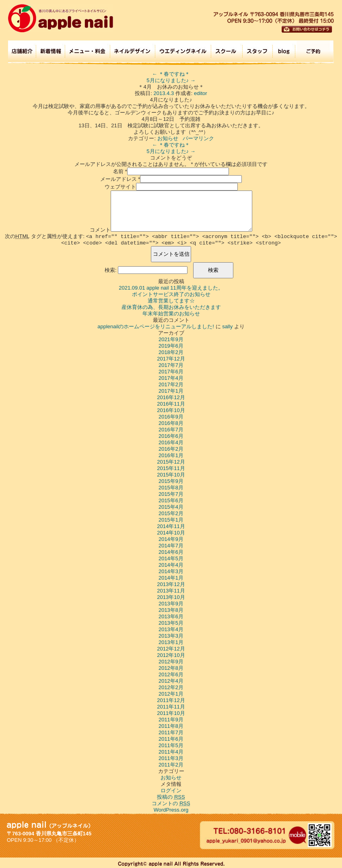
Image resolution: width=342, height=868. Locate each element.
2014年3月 (171, 571)
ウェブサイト (120, 187)
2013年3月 (171, 636)
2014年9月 (171, 539)
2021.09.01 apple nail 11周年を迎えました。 (171, 288)
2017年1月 (171, 391)
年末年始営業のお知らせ (171, 314)
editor (201, 93)
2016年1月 (171, 455)
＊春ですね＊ (171, 74)
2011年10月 (171, 713)
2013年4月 (171, 629)
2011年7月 (171, 732)
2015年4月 (171, 507)
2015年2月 (171, 513)
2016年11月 (171, 404)
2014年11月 (171, 526)
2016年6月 (171, 436)
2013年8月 (171, 610)
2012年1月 (171, 694)
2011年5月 (171, 745)
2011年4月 (171, 752)
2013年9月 (171, 604)
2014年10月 (171, 533)
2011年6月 (171, 739)
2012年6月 (171, 674)
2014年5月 (171, 558)
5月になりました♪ (171, 80)
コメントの (171, 803)
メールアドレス (118, 179)
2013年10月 (171, 597)
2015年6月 (171, 500)
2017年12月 (171, 359)
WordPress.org (171, 810)
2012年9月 (171, 662)
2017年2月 (171, 384)
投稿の (171, 797)
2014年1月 (171, 578)
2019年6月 (171, 346)
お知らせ (168, 138)
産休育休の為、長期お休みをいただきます (171, 307)
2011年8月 (171, 726)
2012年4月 (171, 681)
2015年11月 (171, 468)
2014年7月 (171, 546)
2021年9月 (171, 339)
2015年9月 (171, 481)
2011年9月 (171, 720)
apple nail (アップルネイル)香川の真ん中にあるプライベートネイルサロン (61, 18)
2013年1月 (171, 642)
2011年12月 (171, 700)
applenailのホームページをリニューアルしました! (156, 326)
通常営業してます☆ (171, 301)
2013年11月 (171, 591)
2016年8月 (171, 423)
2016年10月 (171, 410)
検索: (111, 270)
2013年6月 (171, 616)
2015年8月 (171, 488)
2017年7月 (171, 365)
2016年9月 (171, 417)
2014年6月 (171, 552)
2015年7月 (171, 494)
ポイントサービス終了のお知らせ (171, 294)
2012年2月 (171, 687)
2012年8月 (171, 668)
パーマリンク (198, 138)
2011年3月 (171, 758)
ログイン (171, 790)
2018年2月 (171, 352)
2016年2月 (171, 449)
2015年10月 (171, 475)
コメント (100, 230)
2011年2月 (171, 765)
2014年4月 (171, 565)
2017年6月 (171, 372)
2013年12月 (171, 584)
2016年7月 (171, 430)
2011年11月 (171, 707)
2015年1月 (171, 520)
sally (227, 326)
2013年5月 (171, 623)
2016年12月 (171, 397)
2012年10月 (171, 655)
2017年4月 (171, 378)
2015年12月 (171, 462)
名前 (118, 171)
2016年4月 (171, 442)
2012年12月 (171, 649)
